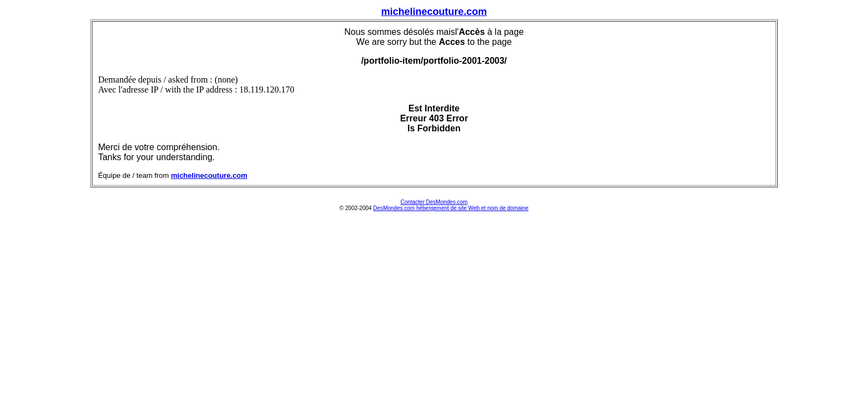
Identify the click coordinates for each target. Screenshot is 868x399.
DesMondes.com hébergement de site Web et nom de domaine (451, 208)
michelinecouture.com (434, 12)
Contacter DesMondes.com (434, 202)
